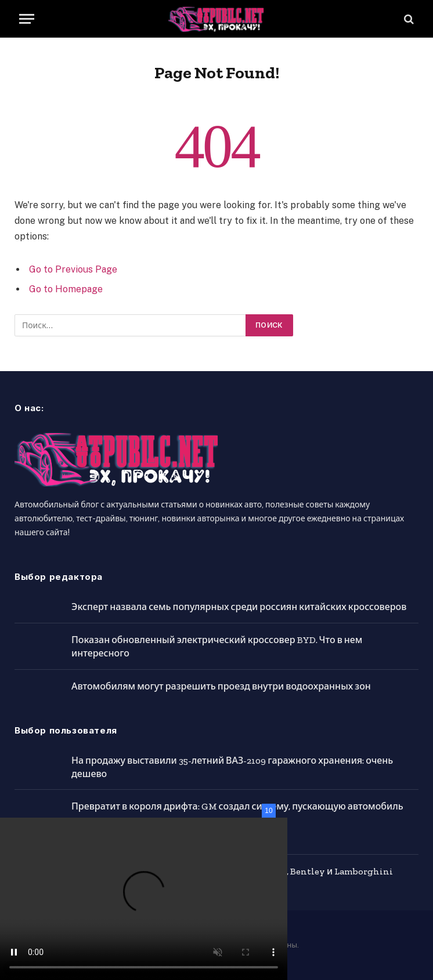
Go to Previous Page (73, 269)
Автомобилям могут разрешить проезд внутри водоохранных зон (221, 686)
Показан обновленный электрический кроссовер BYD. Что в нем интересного (217, 647)
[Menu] (27, 19)
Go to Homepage (66, 289)
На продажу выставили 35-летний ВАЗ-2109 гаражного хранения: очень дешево (232, 767)
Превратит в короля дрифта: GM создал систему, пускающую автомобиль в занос (237, 813)
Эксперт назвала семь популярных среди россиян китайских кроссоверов (239, 607)
